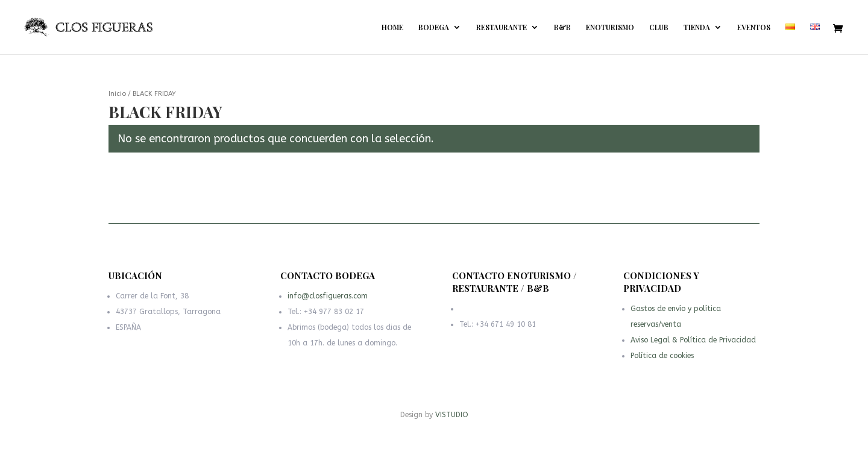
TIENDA (697, 27)
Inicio (117, 94)
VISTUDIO (452, 415)
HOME (392, 27)
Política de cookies (664, 357)
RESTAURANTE (502, 27)
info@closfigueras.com (329, 299)
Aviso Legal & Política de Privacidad (693, 342)
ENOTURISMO (610, 27)
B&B (562, 27)
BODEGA (434, 27)
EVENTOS (754, 27)
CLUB (659, 27)
